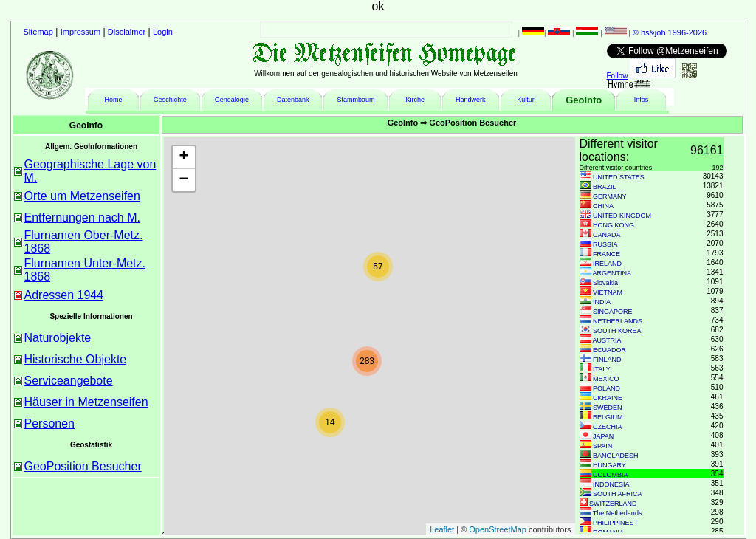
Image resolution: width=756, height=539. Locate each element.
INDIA (602, 302)
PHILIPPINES (614, 523)
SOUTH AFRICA (618, 494)
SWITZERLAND (613, 504)
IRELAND (607, 264)
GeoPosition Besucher (83, 466)
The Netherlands (618, 513)
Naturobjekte (58, 338)
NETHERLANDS (618, 321)
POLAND (606, 388)
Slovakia (605, 283)
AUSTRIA (607, 340)
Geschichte (170, 100)
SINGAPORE (613, 312)
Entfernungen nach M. (82, 217)
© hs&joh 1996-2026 (670, 32)
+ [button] (183, 157)
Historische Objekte (76, 359)
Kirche (415, 100)
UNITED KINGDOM (622, 216)
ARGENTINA (612, 273)
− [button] (183, 180)
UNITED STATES (619, 177)
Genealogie (232, 100)
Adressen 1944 (64, 295)
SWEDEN (608, 408)
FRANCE (606, 254)
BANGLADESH (616, 456)
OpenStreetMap (498, 529)
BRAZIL (605, 187)
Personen (50, 423)
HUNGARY (609, 465)
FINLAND (607, 360)
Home (113, 100)
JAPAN (603, 436)
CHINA (603, 206)
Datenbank (293, 100)
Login (163, 32)
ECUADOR (609, 350)
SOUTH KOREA (617, 331)
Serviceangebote (69, 381)
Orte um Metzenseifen (82, 196)
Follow (618, 76)
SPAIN (602, 446)
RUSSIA (605, 244)
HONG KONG (614, 225)
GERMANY (610, 196)
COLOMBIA (611, 475)
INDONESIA (611, 484)
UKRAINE (608, 398)
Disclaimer (127, 32)
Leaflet (442, 529)
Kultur (526, 100)
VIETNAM (608, 292)
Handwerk (471, 100)
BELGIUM (608, 417)
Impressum (80, 32)
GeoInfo (584, 100)
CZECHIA (608, 427)
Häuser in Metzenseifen (86, 402)
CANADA (607, 235)
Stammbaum (355, 100)
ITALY (602, 369)
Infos (642, 100)
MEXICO (606, 379)
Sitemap (38, 32)
